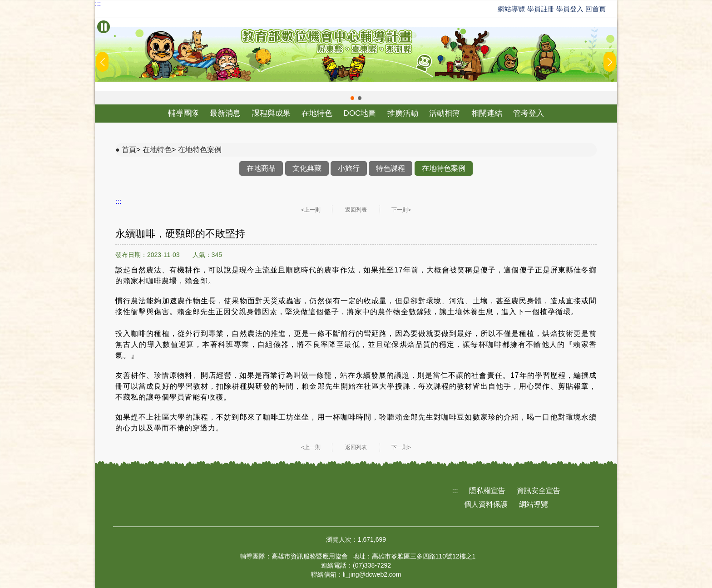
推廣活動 (403, 113)
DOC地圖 (360, 113)
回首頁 (596, 9)
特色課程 (391, 168)
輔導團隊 (183, 113)
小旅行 (349, 168)
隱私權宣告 (487, 491)
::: (98, 4)
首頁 (129, 150)
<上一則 (311, 210)
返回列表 (356, 210)
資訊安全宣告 (539, 491)
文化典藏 (307, 168)
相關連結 (487, 113)
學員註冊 (541, 9)
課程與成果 (271, 113)
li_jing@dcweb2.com (372, 574)
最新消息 (225, 113)
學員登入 (570, 9)
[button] (352, 98)
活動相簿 (445, 113)
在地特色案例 (200, 150)
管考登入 (529, 113)
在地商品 (261, 168)
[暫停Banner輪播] (104, 27)
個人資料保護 (486, 504)
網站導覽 (511, 9)
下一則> (401, 210)
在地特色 (317, 113)
